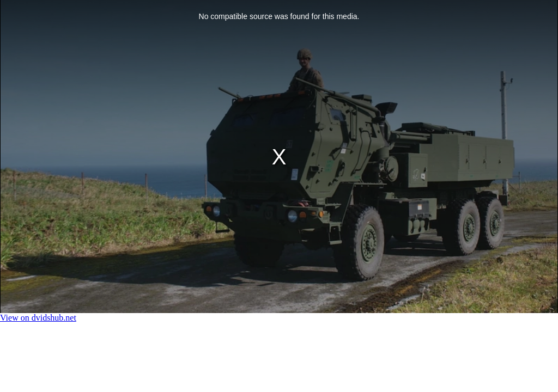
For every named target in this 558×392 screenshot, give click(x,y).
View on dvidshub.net (38, 318)
